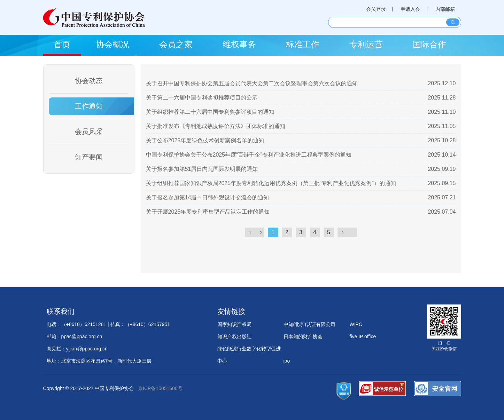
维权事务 (239, 44)
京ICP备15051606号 (160, 388)
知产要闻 (89, 157)
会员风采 (89, 132)
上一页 (255, 232)
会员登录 (376, 9)
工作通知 (89, 106)
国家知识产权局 (234, 324)
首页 (62, 44)
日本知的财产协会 (303, 336)
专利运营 (366, 44)
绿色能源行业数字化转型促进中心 (249, 350)
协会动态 (89, 81)
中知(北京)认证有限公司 (309, 324)
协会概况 (113, 44)
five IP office (363, 336)
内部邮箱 (445, 9)
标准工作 (303, 44)
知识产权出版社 (234, 336)
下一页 (347, 232)
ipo (287, 361)
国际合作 (429, 44)
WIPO (356, 324)
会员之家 (176, 44)
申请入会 (410, 9)
